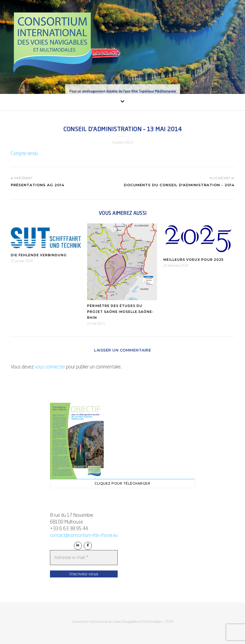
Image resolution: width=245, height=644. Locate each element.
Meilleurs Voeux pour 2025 (193, 260)
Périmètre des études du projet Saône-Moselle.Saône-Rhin (120, 312)
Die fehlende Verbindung (39, 255)
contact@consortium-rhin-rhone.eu (84, 536)
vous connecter (50, 367)
